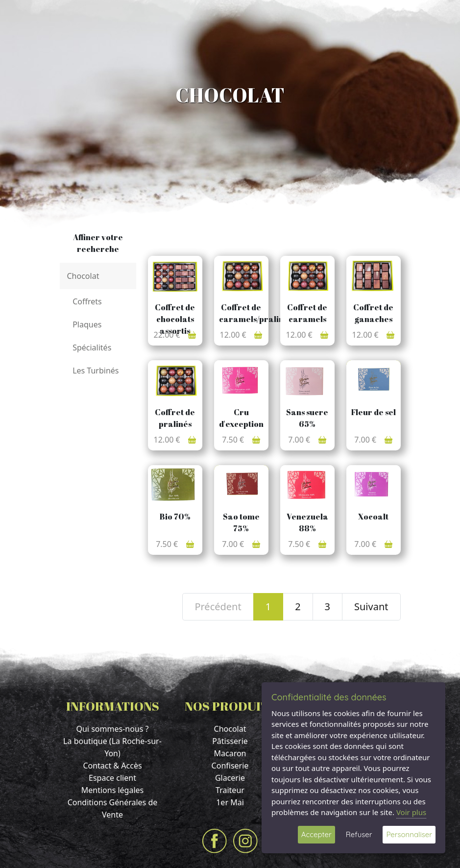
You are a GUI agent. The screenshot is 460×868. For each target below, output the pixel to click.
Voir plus (411, 812)
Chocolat (230, 729)
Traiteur (230, 790)
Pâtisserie (230, 741)
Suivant (371, 607)
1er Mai (230, 802)
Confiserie (230, 766)
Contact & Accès (112, 766)
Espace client (112, 778)
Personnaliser (409, 834)
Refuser (359, 834)
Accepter (316, 834)
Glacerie (230, 778)
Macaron (230, 753)
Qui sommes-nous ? (112, 729)
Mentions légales (113, 790)
